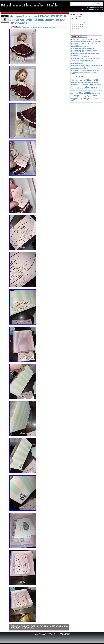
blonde (97, 82)
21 (78, 27)
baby (82, 82)
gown (91, 90)
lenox (31, 28)
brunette (80, 85)
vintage (85, 98)
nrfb (73, 96)
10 (84, 23)
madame (21, 26)
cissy (92, 84)
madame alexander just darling (82, 67)
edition (73, 90)
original (40, 28)
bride (76, 85)
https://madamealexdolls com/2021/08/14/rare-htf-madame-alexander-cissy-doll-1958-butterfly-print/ (87, 43)
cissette (86, 85)
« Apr (73, 31)
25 (72, 29)
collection (98, 85)
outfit (83, 96)
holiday (27, 28)
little (77, 93)
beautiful (92, 82)
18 (72, 27)
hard (94, 90)
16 (82, 25)
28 (78, 29)
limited (73, 93)
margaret (95, 93)
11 (72, 25)
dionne (83, 88)
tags (79, 99)
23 (82, 27)
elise (77, 90)
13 (76, 25)
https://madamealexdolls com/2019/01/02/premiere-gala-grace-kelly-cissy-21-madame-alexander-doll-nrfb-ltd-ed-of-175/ (86, 71)
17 (84, 25)
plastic (90, 96)
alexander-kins (76, 82)
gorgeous (86, 90)
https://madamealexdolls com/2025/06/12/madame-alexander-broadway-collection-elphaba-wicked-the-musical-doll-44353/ (85, 49)
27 (76, 29)
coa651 (20, 28)
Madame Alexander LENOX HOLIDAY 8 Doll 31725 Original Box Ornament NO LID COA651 (39, 627)
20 (76, 27)
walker (92, 99)
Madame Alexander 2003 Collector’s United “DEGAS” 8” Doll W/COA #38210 (86, 59)
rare (95, 96)
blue (73, 85)
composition (76, 88)
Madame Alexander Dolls (59, 633)
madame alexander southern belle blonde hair (87, 65)
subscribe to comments (93, 10)
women (73, 101)
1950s (74, 80)
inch (98, 90)
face (80, 90)
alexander (15, 28)
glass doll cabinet (77, 64)
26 (74, 29)
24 (84, 27)
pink (87, 96)
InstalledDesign (62, 634)
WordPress (40, 634)
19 (74, 27)
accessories (80, 80)
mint (99, 93)
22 (80, 27)
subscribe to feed (96, 8)
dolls (93, 88)
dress (98, 88)
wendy (97, 99)
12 (74, 25)
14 (78, 25)
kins (101, 90)
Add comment (52, 28)
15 (80, 25)
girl (82, 90)
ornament (45, 28)
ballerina (86, 82)
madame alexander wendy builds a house (85, 62)
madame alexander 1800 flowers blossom (85, 57)
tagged (74, 99)
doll (24, 28)
